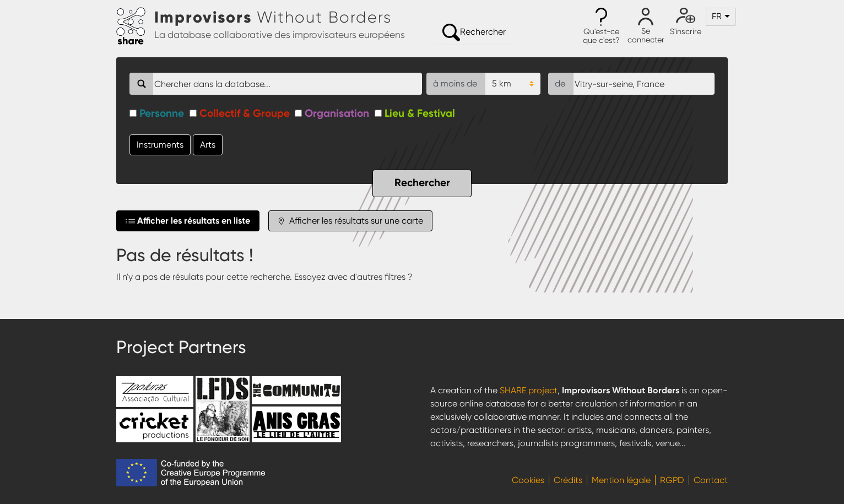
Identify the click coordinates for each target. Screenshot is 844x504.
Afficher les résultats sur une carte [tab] (350, 221)
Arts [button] (208, 145)
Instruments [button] (160, 145)
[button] (601, 26)
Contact (711, 480)
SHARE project (529, 390)
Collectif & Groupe (245, 113)
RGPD (672, 480)
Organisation (337, 113)
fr (717, 16)
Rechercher (474, 32)
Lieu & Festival (420, 113)
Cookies (528, 480)
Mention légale (621, 480)
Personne (162, 113)
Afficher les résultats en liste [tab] (188, 221)
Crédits (568, 480)
